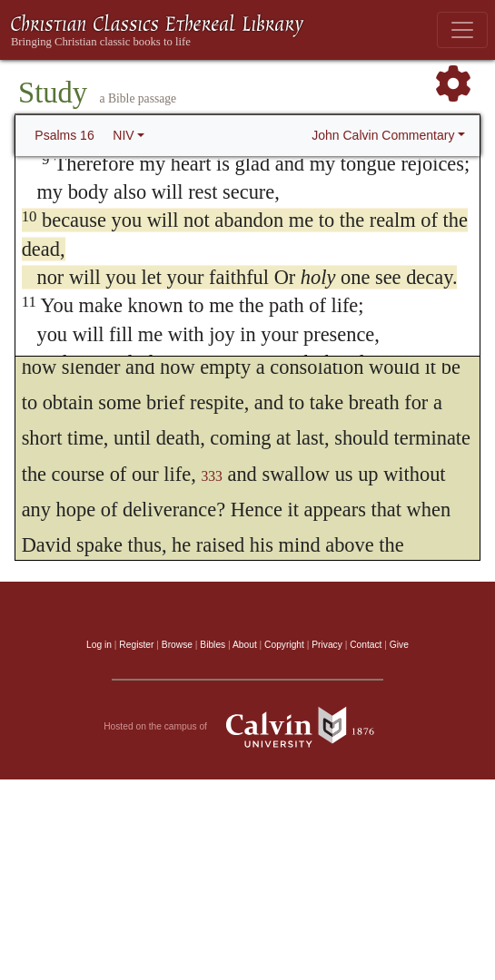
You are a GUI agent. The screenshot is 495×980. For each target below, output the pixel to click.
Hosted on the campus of (247, 727)
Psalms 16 (64, 135)
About (245, 645)
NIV (123, 135)
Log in (99, 645)
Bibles (213, 645)
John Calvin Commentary (383, 135)
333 (212, 476)
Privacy (327, 645)
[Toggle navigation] (462, 30)
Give (399, 645)
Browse (177, 645)
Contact (366, 645)
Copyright (284, 645)
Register (136, 645)
